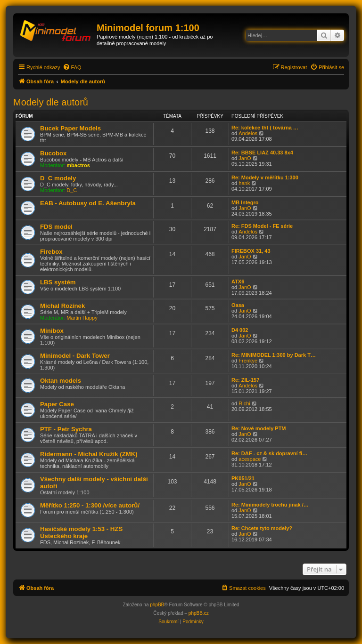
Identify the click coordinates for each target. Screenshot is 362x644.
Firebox (51, 252)
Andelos (248, 133)
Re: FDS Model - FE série (262, 226)
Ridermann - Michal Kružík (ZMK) (89, 454)
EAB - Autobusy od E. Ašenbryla (88, 203)
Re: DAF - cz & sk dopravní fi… (269, 453)
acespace (250, 459)
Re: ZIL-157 (245, 380)
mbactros (78, 165)
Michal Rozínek (62, 306)
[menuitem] (72, 67)
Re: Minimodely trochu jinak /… (270, 505)
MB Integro (245, 202)
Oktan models (61, 381)
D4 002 (240, 330)
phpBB (157, 605)
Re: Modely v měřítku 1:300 (265, 177)
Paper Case (57, 404)
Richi (244, 403)
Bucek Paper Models (70, 128)
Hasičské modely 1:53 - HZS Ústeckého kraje (81, 532)
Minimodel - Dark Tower (75, 356)
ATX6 (238, 282)
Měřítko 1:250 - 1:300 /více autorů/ (90, 505)
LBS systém (58, 282)
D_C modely (58, 178)
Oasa (238, 305)
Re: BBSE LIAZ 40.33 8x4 (262, 153)
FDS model (56, 227)
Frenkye (248, 361)
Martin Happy (82, 318)
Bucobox (53, 153)
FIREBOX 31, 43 (251, 251)
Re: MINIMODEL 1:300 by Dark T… (274, 355)
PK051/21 (243, 478)
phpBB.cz (199, 613)
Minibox (52, 331)
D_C (72, 190)
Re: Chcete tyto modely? (262, 528)
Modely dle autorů (51, 102)
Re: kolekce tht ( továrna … (265, 128)
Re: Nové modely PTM (259, 428)
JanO (245, 158)
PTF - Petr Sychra (66, 429)
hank (244, 183)
